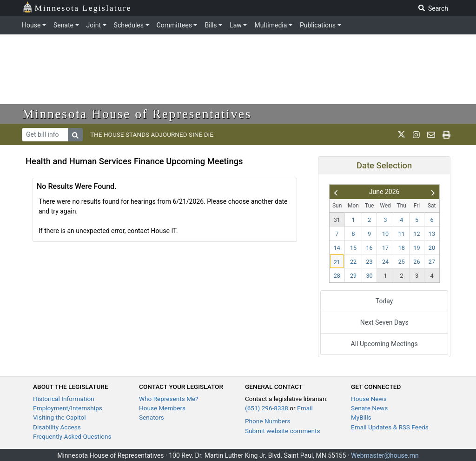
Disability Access (57, 427)
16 (370, 248)
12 (416, 234)
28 (337, 276)
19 (416, 248)
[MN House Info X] (401, 134)
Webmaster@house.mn (385, 455)
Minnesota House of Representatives (137, 114)
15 (353, 248)
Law (236, 25)
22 (353, 262)
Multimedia (271, 25)
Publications (318, 25)
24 (385, 262)
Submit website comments (283, 431)
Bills (211, 25)
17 (385, 248)
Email (305, 408)
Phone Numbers (268, 421)
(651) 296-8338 (267, 408)
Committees (174, 25)
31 (337, 220)
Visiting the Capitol (59, 417)
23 (370, 262)
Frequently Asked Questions (72, 436)
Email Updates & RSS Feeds (390, 427)
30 (370, 276)
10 (385, 234)
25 (402, 262)
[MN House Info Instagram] (416, 134)
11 (402, 234)
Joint (94, 25)
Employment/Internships (68, 408)
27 (432, 262)
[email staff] (431, 134)
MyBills (361, 417)
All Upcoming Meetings (384, 344)
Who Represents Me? (169, 399)
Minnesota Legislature (77, 7)
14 (337, 248)
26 (416, 262)
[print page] (446, 134)
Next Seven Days (384, 322)
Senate (63, 25)
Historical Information (64, 399)
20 (432, 248)
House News (369, 399)
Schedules (129, 25)
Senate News (369, 408)
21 (337, 262)
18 (402, 248)
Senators (152, 417)
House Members (162, 408)
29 (353, 276)
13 (432, 234)
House (31, 25)
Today (384, 301)
